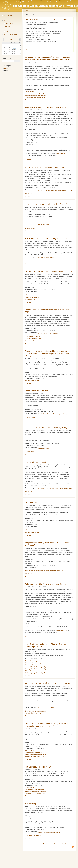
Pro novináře (70, 2)
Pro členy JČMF (20, 2)
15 (15, 49)
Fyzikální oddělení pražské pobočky (34, 93)
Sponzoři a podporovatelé (11, 34)
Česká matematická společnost (33, 337)
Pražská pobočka (30, 91)
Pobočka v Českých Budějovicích (34, 492)
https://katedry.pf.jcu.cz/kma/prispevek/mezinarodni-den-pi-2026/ (55, 489)
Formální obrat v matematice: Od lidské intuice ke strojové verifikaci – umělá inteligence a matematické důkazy (47, 354)
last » (67, 844)
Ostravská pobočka (30, 228)
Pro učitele (41, 2)
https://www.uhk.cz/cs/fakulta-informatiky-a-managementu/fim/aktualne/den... (45, 529)
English (6, 71)
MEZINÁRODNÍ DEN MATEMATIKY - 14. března (47, 20)
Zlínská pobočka (29, 261)
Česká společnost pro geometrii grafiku (35, 711)
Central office (9, 23)
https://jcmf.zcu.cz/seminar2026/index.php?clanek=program (53, 414)
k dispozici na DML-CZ (62, 154)
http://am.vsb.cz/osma (44, 225)
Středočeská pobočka (31, 671)
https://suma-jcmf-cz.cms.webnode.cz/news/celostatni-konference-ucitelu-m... (45, 294)
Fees (7, 32)
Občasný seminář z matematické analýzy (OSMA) (46, 204)
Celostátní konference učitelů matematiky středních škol (48, 271)
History (7, 18)
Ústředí (28, 47)
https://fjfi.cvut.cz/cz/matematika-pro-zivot (49, 832)
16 (18, 49)
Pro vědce (50, 2)
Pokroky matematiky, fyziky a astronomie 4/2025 (45, 107)
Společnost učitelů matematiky (33, 297)
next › (62, 844)
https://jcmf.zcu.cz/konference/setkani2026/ (49, 333)
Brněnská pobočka (30, 299)
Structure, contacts (9, 21)
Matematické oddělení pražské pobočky (35, 95)
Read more (29, 50)
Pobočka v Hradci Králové (32, 380)
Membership (7, 26)
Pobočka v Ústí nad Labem (32, 194)
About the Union (8, 15)
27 (9, 54)
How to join (8, 29)
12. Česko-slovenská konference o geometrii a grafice (48, 683)
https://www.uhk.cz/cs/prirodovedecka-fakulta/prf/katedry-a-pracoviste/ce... (45, 570)
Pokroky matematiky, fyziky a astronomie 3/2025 (45, 584)
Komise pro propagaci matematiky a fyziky (36, 673)
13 (9, 49)
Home (26, 10)
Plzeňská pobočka (30, 341)
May (11, 39)
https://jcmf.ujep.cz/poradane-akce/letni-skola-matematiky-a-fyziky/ (55, 190)
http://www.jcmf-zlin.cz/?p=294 (46, 258)
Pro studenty (31, 2)
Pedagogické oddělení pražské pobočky (35, 97)
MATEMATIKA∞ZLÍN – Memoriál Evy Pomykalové (46, 239)
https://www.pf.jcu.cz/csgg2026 (46, 708)
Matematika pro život (34, 804)
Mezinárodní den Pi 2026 (36, 462)
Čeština (6, 68)
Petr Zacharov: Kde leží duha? (38, 767)
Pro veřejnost (60, 2)
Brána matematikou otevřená (37, 391)
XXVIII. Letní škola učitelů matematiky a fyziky (44, 167)
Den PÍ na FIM (31, 502)
